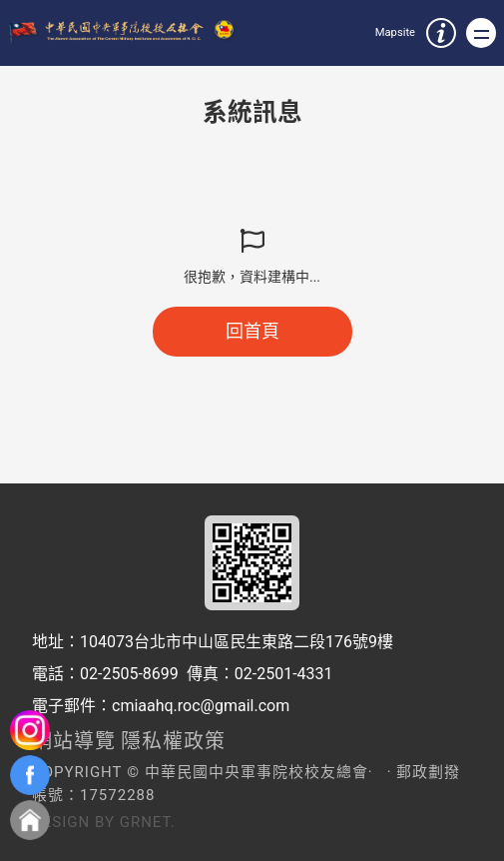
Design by (73, 822)
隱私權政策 (173, 741)
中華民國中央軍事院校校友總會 (125, 33)
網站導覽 (74, 741)
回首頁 (252, 331)
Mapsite (395, 32)
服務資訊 (441, 33)
